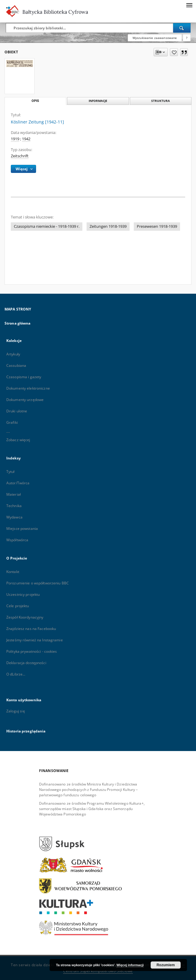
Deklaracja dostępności (26, 663)
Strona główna (18, 323)
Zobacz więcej (18, 440)
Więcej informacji (130, 965)
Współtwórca (17, 540)
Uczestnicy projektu (23, 594)
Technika (14, 506)
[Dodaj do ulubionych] (174, 52)
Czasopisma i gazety (24, 377)
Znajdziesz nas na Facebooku (31, 629)
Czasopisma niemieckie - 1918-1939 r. (47, 226)
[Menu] (189, 5)
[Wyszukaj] (182, 28)
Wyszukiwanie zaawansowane (155, 38)
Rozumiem (166, 965)
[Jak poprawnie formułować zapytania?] (187, 38)
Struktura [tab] (161, 101)
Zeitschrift (20, 156)
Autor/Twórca (18, 483)
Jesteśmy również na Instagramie (35, 640)
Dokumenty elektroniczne (28, 388)
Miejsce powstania (22, 529)
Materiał (14, 494)
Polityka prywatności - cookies (32, 651)
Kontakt (13, 572)
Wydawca (14, 517)
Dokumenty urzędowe (25, 400)
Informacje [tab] (98, 101)
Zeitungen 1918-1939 (108, 226)
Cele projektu (18, 606)
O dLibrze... (16, 674)
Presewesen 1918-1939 (157, 226)
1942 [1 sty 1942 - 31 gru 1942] (26, 139)
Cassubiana (16, 365)
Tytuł (11, 472)
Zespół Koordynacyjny (25, 617)
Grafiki (12, 422)
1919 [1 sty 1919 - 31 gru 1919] (15, 139)
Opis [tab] (35, 101)
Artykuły (13, 354)
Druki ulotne (17, 411)
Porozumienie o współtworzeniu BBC (38, 583)
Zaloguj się (16, 711)
